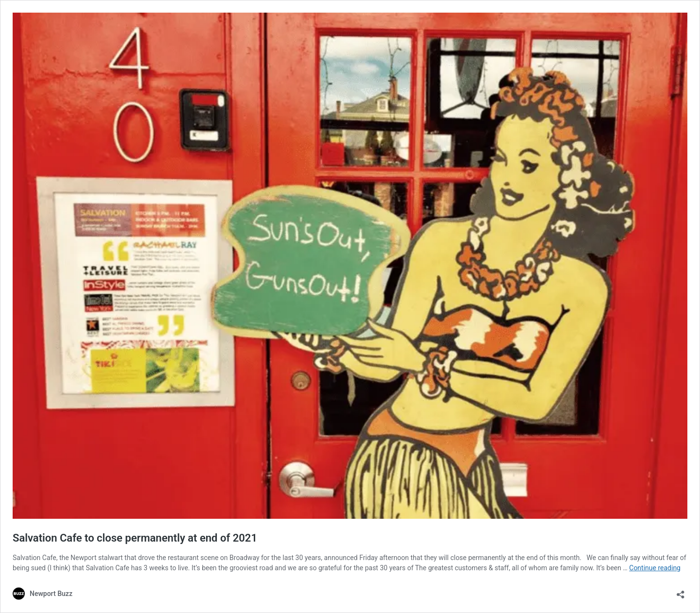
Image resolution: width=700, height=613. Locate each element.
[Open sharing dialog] (681, 591)
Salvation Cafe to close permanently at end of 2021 (135, 538)
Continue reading (655, 568)
